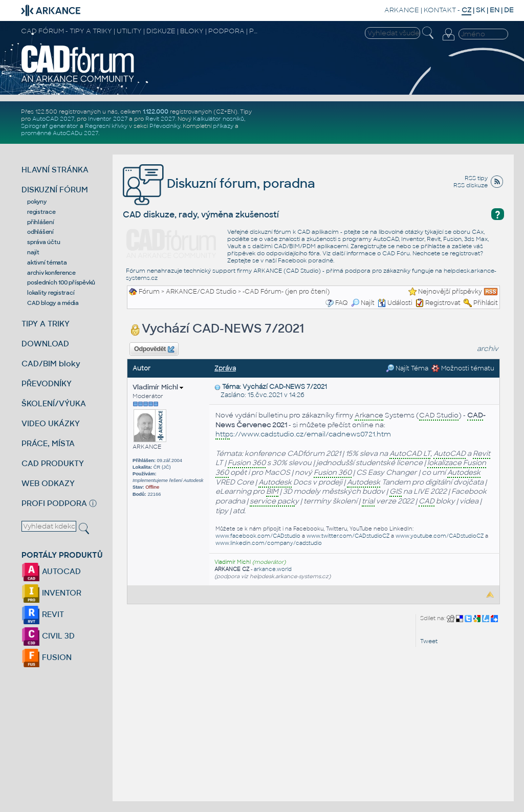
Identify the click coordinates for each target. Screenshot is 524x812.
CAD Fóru (396, 253)
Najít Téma (407, 368)
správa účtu (43, 242)
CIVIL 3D (48, 636)
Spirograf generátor (50, 126)
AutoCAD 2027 (53, 119)
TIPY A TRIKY (46, 324)
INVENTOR (51, 593)
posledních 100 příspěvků (61, 282)
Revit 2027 (160, 119)
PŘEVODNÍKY (47, 383)
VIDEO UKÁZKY (51, 423)
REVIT (43, 614)
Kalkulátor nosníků (219, 119)
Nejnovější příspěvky (450, 292)
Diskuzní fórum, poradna (219, 183)
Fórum (149, 292)
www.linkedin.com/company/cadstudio (269, 543)
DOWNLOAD (45, 344)
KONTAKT (440, 10)
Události (395, 303)
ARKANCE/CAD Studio (201, 292)
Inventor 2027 (108, 119)
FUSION (47, 657)
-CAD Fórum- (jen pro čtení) (286, 292)
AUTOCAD (51, 571)
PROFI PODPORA (54, 503)
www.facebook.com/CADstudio (258, 536)
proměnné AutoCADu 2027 (60, 133)
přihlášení (41, 222)
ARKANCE (402, 10)
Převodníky (165, 126)
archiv (488, 349)
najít (33, 252)
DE (509, 10)
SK (481, 10)
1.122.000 (156, 112)
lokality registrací (51, 293)
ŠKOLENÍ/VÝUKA (54, 403)
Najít (363, 303)
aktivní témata (47, 262)
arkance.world (273, 569)
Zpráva (225, 368)
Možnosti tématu (463, 368)
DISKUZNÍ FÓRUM (55, 190)
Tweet (429, 641)
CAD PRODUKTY (53, 463)
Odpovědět (154, 349)
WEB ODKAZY (48, 483)
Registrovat (443, 303)
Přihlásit (486, 303)
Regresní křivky (106, 126)
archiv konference (51, 273)
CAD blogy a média (53, 303)
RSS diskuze (471, 185)
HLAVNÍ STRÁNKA (55, 170)
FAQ (342, 303)
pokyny (37, 202)
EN (495, 10)
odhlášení (40, 232)
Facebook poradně (305, 260)
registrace (41, 212)
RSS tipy (476, 178)
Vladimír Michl (158, 387)
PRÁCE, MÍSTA (48, 443)
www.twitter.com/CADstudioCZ (348, 536)
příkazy (223, 126)
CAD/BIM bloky (51, 364)
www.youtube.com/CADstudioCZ (440, 536)
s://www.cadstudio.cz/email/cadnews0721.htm (303, 435)
